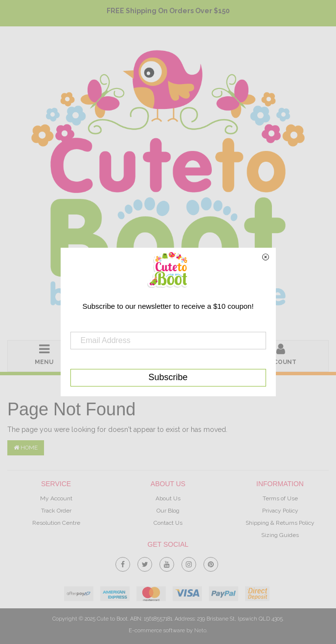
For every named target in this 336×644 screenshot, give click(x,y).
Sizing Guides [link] (280, 535)
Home (26, 448)
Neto (200, 631)
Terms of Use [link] (280, 498)
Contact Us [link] (168, 523)
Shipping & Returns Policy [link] (280, 523)
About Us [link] (168, 498)
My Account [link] (56, 498)
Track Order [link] (56, 511)
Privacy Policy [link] (280, 511)
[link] (123, 562)
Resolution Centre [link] (56, 523)
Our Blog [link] (168, 511)
